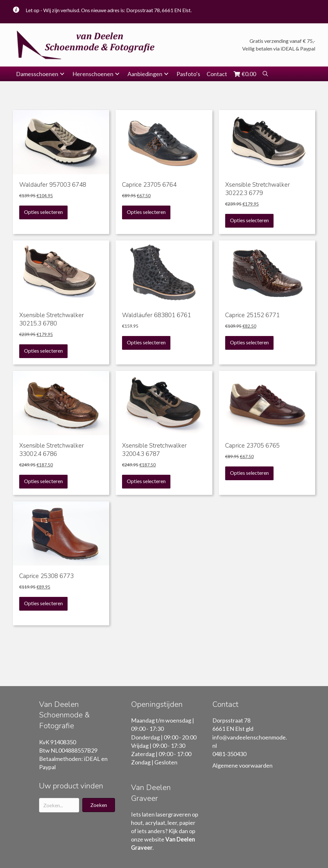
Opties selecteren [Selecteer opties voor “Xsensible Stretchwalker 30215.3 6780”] (43, 351)
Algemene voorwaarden (242, 765)
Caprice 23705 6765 (252, 446)
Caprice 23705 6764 (149, 185)
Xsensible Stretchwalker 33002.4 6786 (52, 450)
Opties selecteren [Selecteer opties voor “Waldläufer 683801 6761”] (146, 342)
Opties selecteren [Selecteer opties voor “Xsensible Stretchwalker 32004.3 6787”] (146, 481)
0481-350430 (229, 754)
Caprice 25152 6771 (252, 315)
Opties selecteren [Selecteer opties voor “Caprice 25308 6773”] (43, 603)
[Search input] (59, 805)
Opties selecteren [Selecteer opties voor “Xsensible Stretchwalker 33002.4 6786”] (43, 481)
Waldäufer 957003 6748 (53, 185)
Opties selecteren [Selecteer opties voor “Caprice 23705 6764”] (146, 212)
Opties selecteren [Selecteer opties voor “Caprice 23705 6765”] (249, 473)
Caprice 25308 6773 (46, 576)
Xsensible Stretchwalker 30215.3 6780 (52, 319)
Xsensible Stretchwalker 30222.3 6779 (258, 189)
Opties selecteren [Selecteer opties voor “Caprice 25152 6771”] (249, 342)
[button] (62, 74)
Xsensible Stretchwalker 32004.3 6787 (154, 450)
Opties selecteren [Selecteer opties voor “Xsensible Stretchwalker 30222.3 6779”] (249, 220)
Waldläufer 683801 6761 (156, 315)
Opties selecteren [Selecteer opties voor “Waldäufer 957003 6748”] (43, 212)
